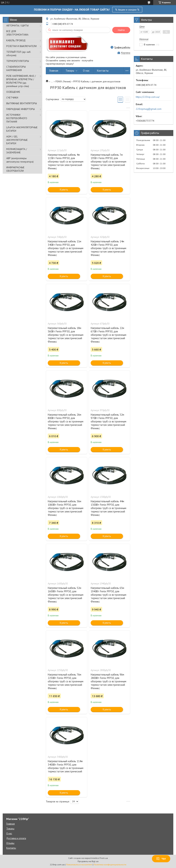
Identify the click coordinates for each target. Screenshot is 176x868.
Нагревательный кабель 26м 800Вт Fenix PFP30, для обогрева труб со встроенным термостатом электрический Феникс (66, 421)
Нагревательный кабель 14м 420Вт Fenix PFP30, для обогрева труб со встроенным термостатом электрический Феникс (108, 248)
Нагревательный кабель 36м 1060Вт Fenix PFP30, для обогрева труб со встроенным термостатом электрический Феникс (66, 508)
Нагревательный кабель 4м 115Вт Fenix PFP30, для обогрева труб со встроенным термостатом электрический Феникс (66, 162)
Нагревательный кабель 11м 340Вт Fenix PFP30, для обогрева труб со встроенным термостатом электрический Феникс (66, 248)
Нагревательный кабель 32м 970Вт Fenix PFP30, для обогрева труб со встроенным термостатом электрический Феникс (108, 421)
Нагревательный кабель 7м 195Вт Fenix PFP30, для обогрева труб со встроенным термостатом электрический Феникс (108, 162)
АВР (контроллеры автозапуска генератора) (20, 160)
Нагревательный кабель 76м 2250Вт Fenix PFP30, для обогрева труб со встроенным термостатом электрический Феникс (66, 681)
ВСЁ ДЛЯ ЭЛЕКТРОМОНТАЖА (17, 33)
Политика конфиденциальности (110, 865)
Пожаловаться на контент (79, 865)
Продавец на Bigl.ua (88, 861)
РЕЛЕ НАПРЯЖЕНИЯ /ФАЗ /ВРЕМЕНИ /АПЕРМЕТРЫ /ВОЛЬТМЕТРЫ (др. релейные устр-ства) (21, 81)
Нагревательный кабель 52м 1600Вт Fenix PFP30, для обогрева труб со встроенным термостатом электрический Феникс (66, 595)
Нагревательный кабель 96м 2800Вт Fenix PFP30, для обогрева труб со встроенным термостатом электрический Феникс (108, 681)
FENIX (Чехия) (63, 81)
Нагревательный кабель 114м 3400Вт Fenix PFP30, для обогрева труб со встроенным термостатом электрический (66, 766)
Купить (64, 190)
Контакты (103, 71)
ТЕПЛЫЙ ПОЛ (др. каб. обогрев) (19, 54)
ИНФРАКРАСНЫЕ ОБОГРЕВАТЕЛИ (15, 169)
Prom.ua (104, 858)
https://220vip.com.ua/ (148, 97)
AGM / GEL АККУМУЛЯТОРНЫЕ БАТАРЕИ (17, 140)
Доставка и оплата (16, 838)
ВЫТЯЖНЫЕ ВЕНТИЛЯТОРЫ (22, 103)
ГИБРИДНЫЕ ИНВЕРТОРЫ (20, 109)
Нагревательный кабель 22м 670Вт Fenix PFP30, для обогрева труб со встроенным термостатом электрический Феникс (108, 335)
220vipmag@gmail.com (149, 109)
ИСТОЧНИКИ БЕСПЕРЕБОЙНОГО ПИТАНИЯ (17, 118)
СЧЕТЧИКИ (12, 98)
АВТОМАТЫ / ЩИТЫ (17, 25)
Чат (161, 859)
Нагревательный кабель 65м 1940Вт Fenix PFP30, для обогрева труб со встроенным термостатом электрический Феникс (108, 595)
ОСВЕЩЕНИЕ (13, 92)
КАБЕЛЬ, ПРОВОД (16, 40)
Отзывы (10, 843)
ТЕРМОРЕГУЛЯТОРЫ (18, 61)
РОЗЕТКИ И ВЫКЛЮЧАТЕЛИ (21, 46)
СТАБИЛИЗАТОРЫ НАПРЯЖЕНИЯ (16, 68)
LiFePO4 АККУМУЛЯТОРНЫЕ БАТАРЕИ (22, 129)
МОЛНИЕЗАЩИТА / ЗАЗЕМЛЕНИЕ (17, 151)
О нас (86, 71)
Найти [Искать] (121, 30)
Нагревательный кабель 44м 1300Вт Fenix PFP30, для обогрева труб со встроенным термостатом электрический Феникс (108, 508)
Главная (54, 71)
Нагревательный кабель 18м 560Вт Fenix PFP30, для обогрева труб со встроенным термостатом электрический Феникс (66, 335)
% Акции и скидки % (127, 10)
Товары (70, 71)
